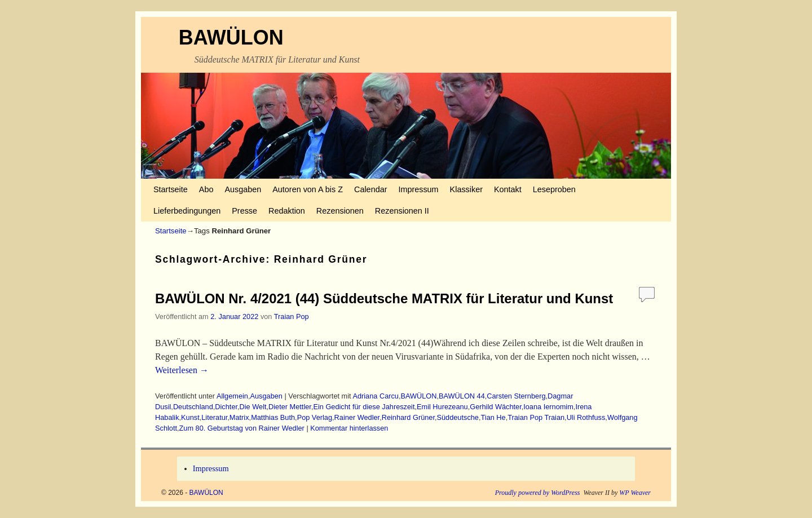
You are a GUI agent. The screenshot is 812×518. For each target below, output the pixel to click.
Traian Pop (292, 316)
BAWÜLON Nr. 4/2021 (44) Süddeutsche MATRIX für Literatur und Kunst (384, 298)
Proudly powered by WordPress (538, 493)
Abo (206, 189)
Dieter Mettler (290, 407)
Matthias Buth (273, 417)
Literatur (214, 417)
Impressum (418, 189)
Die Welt (253, 407)
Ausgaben (243, 189)
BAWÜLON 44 (462, 396)
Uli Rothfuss (586, 417)
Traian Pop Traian (536, 417)
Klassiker (466, 189)
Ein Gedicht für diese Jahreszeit (364, 407)
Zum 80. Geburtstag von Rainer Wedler (242, 428)
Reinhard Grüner (408, 417)
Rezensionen (340, 211)
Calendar (370, 189)
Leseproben (554, 189)
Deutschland (193, 407)
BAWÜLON (231, 37)
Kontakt (508, 189)
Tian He (493, 417)
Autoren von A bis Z (308, 189)
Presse (244, 211)
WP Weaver (635, 493)
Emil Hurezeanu (442, 407)
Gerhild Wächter (495, 407)
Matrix (239, 417)
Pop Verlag (315, 417)
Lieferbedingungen (187, 211)
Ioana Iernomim (548, 407)
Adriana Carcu (376, 396)
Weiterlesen (182, 370)
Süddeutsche (458, 417)
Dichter (226, 407)
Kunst (190, 417)
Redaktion (287, 211)
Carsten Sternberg (516, 396)
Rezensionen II (402, 211)
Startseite (171, 189)
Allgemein (232, 396)
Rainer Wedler (357, 417)
